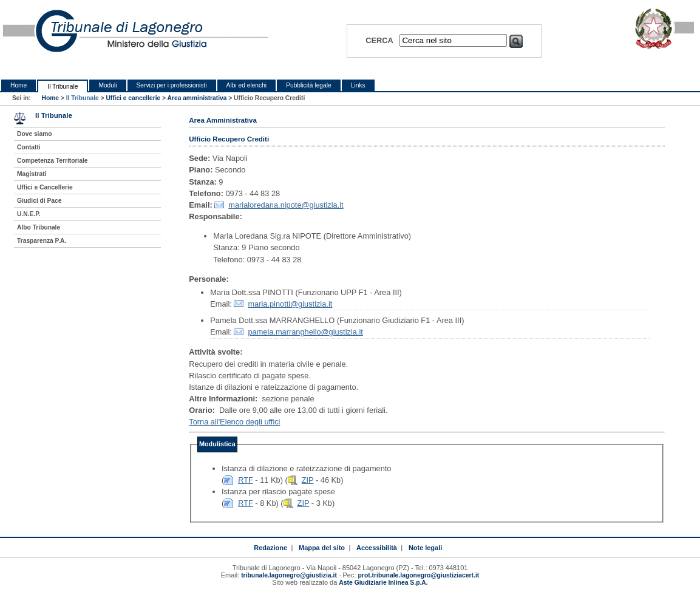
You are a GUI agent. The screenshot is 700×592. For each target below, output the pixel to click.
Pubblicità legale (309, 85)
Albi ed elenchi (247, 85)
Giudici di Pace (39, 201)
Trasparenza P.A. (42, 241)
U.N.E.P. (29, 214)
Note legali (425, 548)
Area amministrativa (197, 98)
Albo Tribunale (39, 227)
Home (19, 85)
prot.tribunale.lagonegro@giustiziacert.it (419, 575)
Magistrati (32, 174)
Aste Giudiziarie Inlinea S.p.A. (383, 583)
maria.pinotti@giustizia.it (290, 304)
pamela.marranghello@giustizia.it (305, 332)
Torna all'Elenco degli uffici (234, 422)
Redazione (270, 548)
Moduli (107, 85)
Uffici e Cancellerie (45, 187)
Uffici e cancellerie (133, 98)
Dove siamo (34, 134)
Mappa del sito (322, 548)
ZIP (308, 480)
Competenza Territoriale (52, 161)
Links (358, 85)
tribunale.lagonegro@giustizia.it (289, 575)
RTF (246, 480)
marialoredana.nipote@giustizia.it (286, 205)
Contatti (29, 147)
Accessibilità (377, 548)
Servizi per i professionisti (172, 85)
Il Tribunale (63, 87)
